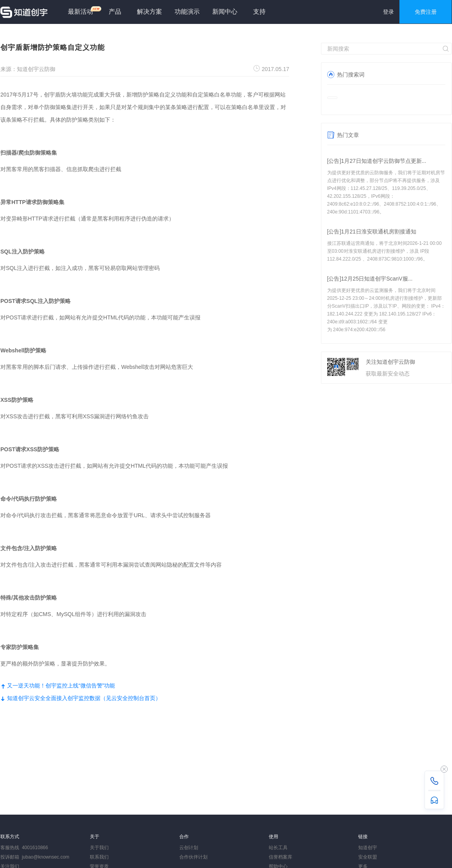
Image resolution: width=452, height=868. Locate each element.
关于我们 (99, 848)
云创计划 (189, 848)
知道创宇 (368, 848)
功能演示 (187, 12)
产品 (115, 12)
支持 (259, 12)
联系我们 (99, 857)
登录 (388, 12)
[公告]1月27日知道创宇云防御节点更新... (377, 161)
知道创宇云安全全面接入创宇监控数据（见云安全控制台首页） (81, 698)
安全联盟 (368, 857)
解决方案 (149, 12)
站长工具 (278, 848)
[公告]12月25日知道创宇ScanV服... (370, 279)
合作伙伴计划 (193, 857)
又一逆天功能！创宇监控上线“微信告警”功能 (58, 686)
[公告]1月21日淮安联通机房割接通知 (372, 232)
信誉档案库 (281, 857)
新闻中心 (225, 12)
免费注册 (426, 12)
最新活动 (84, 10)
